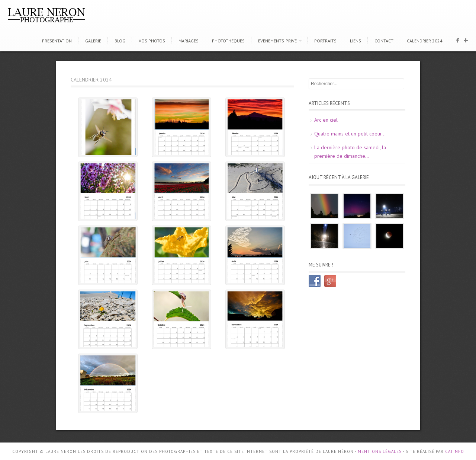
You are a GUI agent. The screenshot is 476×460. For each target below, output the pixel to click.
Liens (356, 41)
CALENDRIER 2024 (425, 41)
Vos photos (152, 41)
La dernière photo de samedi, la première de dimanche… (350, 152)
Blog (120, 41)
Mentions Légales (380, 451)
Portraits (325, 41)
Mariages (189, 41)
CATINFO (455, 451)
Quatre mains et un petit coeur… (350, 134)
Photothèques (228, 41)
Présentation (57, 41)
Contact (384, 41)
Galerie (93, 41)
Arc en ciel (326, 120)
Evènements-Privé (277, 41)
